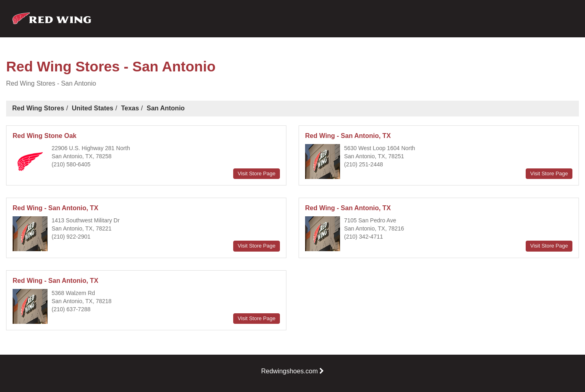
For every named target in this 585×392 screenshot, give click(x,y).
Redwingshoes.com (293, 371)
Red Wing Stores (38, 108)
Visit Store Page (257, 173)
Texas (130, 108)
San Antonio (166, 108)
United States (93, 108)
